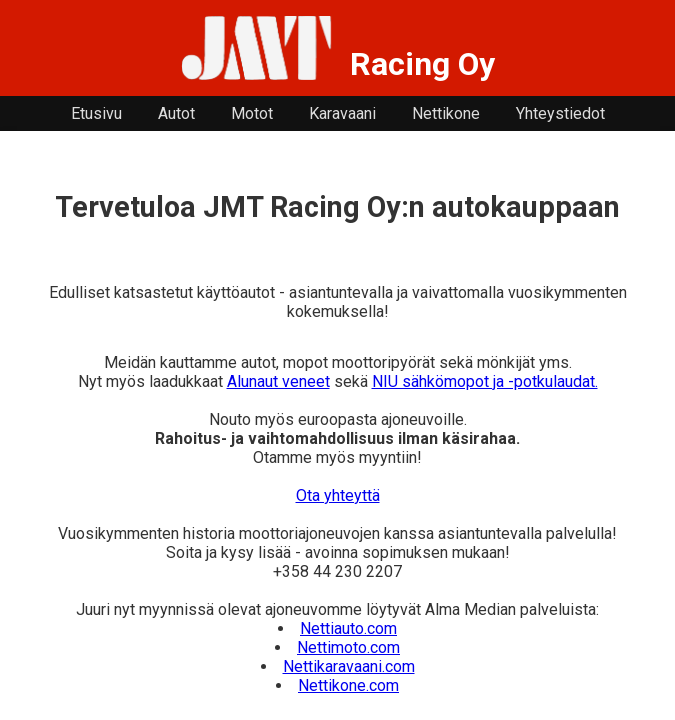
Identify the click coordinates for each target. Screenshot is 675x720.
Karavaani (342, 113)
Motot (252, 113)
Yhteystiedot (560, 113)
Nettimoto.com (348, 647)
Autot (176, 113)
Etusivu (96, 113)
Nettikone (446, 113)
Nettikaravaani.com (349, 666)
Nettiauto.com (348, 628)
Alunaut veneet (278, 381)
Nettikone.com (348, 685)
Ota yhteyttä (338, 495)
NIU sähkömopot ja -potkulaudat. (485, 381)
